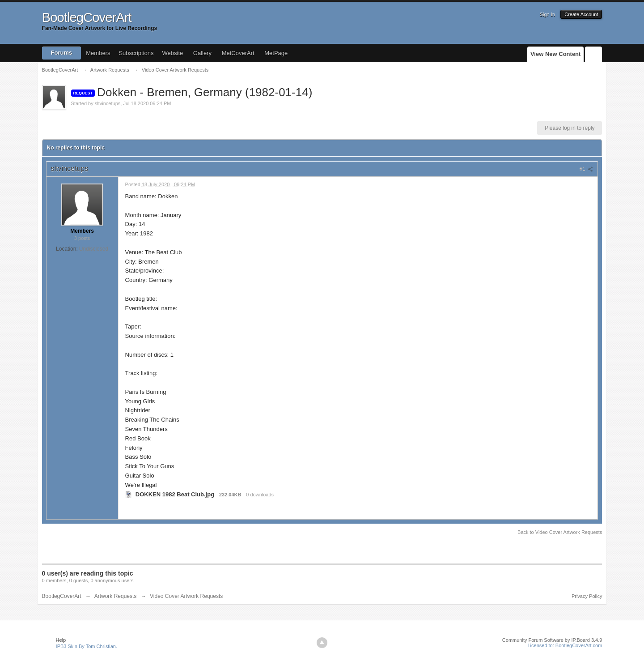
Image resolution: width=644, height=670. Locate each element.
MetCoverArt (238, 53)
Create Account (581, 14)
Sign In (547, 14)
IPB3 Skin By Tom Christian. (87, 646)
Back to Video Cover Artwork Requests (560, 532)
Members (98, 53)
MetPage (276, 53)
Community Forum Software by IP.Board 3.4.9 (552, 640)
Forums (62, 53)
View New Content (555, 54)
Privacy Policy (587, 596)
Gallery (202, 53)
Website (173, 53)
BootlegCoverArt (62, 596)
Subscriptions (136, 53)
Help (61, 640)
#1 (586, 169)
